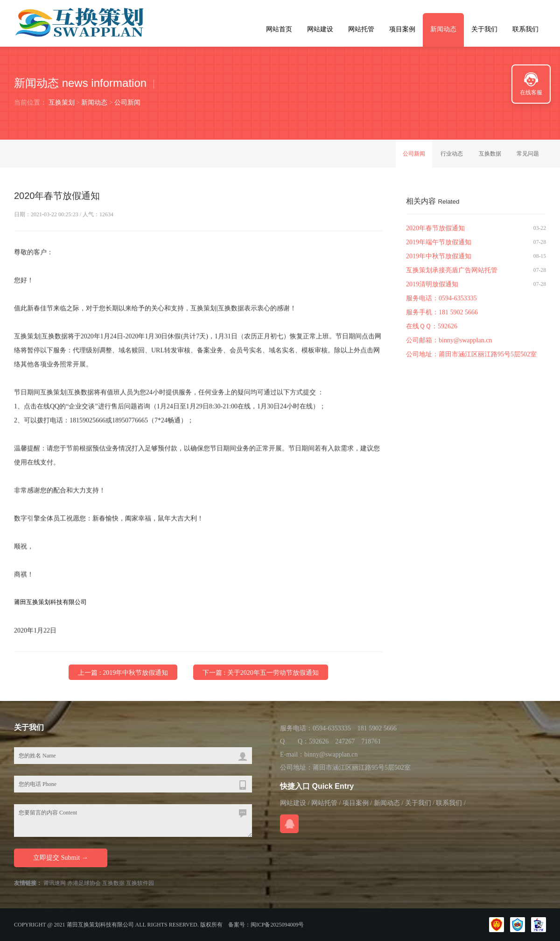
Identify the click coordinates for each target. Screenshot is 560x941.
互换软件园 (140, 883)
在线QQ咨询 (289, 824)
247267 (345, 741)
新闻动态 (443, 29)
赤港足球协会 (84, 883)
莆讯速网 (55, 883)
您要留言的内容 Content (133, 821)
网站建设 (320, 29)
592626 (448, 328)
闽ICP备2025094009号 (277, 925)
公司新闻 (127, 103)
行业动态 (452, 154)
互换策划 (62, 103)
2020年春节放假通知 (435, 230)
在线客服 (531, 92)
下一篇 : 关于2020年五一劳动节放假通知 (261, 673)
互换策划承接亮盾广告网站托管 (452, 272)
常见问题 (528, 154)
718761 (371, 741)
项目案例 (402, 29)
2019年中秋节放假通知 (439, 258)
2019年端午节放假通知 (439, 244)
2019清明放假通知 (432, 286)
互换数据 (490, 154)
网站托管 (361, 29)
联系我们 (525, 29)
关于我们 (484, 29)
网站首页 (279, 29)
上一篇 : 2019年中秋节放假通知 (123, 673)
